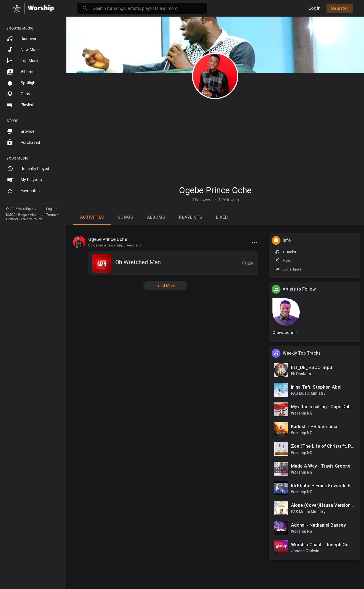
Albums (21, 72)
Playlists (21, 105)
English (52, 209)
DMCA (11, 215)
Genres (20, 94)
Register (340, 8)
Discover (22, 39)
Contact (12, 219)
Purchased (23, 142)
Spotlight (22, 83)
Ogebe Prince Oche (215, 190)
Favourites (23, 191)
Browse (21, 131)
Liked (222, 217)
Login (315, 8)
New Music (24, 50)
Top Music (23, 61)
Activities (92, 217)
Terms (51, 215)
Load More (166, 286)
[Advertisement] (215, 139)
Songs (125, 217)
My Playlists (24, 180)
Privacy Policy (31, 219)
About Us (37, 215)
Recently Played (28, 169)
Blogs (23, 215)
